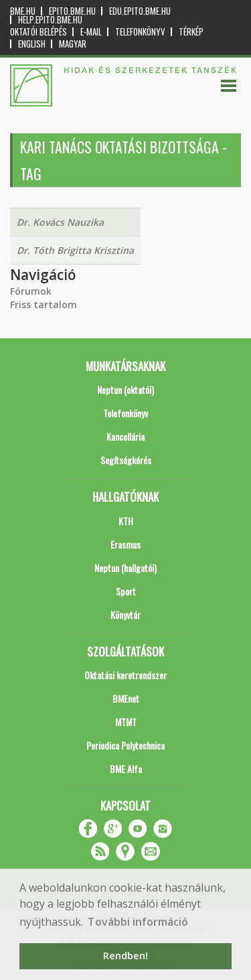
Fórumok (31, 291)
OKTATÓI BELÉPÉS (38, 32)
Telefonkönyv (140, 32)
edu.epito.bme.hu (140, 11)
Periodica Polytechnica (125, 745)
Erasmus (125, 544)
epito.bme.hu (72, 11)
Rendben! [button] (125, 956)
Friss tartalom (44, 304)
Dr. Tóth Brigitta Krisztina (75, 250)
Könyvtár (125, 615)
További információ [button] (138, 922)
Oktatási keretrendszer (125, 675)
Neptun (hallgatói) (125, 568)
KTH (126, 521)
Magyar (73, 44)
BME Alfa (126, 769)
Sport (126, 591)
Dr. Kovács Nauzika (60, 222)
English (32, 44)
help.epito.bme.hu (50, 20)
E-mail (91, 32)
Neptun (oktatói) (125, 390)
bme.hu (23, 11)
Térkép (191, 32)
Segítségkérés (126, 460)
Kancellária (125, 436)
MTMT (126, 722)
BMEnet (126, 698)
